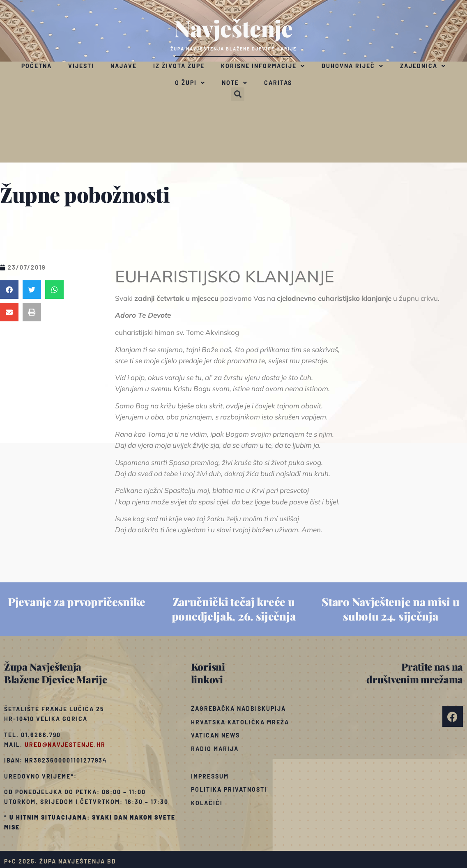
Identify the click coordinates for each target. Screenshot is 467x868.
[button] (238, 94)
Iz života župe (179, 66)
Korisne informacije (263, 66)
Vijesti (81, 66)
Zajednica (423, 66)
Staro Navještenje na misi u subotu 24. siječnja (390, 609)
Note (235, 83)
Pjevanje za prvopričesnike (76, 602)
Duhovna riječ (353, 66)
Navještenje (233, 28)
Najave (124, 66)
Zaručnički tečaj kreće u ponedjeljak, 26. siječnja (234, 609)
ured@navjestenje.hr (65, 745)
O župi (190, 83)
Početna (37, 66)
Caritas (278, 83)
